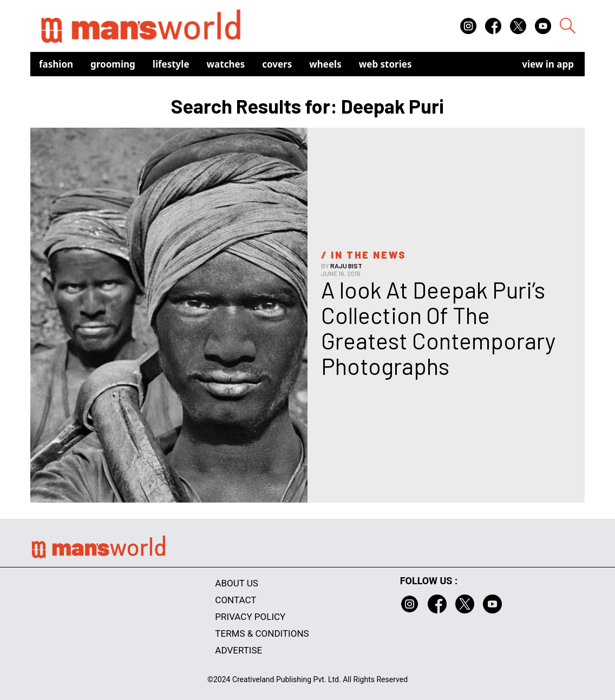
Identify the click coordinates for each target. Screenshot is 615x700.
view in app (548, 64)
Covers (277, 64)
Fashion (56, 64)
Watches (226, 64)
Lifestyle (171, 64)
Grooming (113, 64)
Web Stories (385, 64)
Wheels (325, 64)
